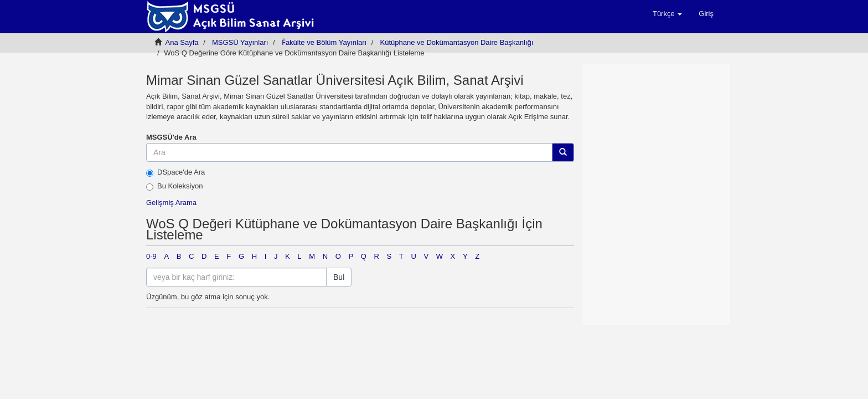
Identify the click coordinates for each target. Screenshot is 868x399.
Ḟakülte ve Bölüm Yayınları (324, 42)
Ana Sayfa (182, 42)
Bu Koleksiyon (174, 186)
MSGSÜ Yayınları (240, 42)
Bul (339, 277)
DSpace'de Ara (175, 172)
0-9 (151, 256)
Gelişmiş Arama (171, 203)
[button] (667, 14)
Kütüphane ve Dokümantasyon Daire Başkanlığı (457, 42)
